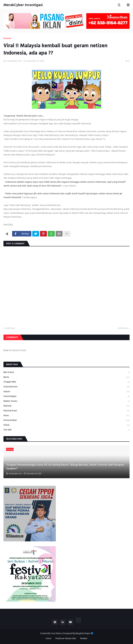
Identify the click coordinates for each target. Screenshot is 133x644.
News (66, 416)
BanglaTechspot (83, 633)
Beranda (7, 39)
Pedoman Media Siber (66, 639)
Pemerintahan (66, 420)
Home (49, 639)
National (66, 406)
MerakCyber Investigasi (23, 5)
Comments (12, 337)
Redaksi (84, 639)
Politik (66, 425)
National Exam (66, 411)
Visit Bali (66, 430)
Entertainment (66, 387)
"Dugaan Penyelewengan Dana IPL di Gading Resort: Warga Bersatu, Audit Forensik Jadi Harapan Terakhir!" (65, 467)
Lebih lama (123, 328)
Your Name (56, 633)
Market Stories (66, 401)
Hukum (66, 392)
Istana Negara (66, 396)
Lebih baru (10, 328)
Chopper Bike (66, 382)
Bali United (66, 373)
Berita (66, 377)
